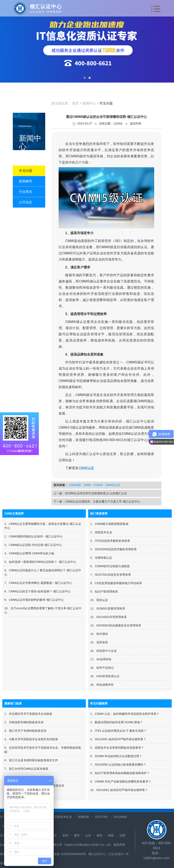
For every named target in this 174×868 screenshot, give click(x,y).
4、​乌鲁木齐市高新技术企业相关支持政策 (31, 739)
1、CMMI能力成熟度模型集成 (109, 524)
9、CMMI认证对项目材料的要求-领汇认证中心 (34, 600)
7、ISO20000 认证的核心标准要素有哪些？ (118, 765)
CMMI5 (98, 485)
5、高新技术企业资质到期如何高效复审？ (117, 748)
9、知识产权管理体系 (104, 592)
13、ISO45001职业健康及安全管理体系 (116, 625)
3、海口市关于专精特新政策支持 (25, 731)
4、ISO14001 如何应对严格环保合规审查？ (118, 739)
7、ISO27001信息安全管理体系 (111, 575)
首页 (75, 103)
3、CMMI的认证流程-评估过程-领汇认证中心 (33, 545)
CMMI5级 (75, 485)
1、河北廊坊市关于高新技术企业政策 (28, 714)
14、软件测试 (99, 634)
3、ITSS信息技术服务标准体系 (110, 541)
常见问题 (106, 103)
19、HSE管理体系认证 (105, 676)
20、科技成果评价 (102, 685)
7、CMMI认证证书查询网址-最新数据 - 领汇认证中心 (38, 583)
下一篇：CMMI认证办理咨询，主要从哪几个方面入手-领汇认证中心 (97, 502)
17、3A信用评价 (101, 659)
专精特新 (83, 817)
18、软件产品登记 (102, 668)
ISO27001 (101, 817)
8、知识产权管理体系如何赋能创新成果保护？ (120, 773)
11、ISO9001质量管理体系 (108, 608)
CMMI (87, 485)
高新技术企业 (63, 817)
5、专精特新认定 (101, 558)
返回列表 (133, 124)
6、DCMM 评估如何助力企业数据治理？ (116, 756)
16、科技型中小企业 (103, 651)
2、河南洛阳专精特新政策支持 (24, 722)
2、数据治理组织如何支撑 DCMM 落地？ (117, 722)
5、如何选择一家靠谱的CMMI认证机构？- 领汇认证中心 (40, 562)
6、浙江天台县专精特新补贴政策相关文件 (31, 760)
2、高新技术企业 (101, 532)
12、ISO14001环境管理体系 (108, 617)
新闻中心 (90, 103)
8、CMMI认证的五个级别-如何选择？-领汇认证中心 (37, 591)
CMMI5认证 (113, 485)
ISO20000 (120, 817)
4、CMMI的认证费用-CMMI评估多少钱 (29, 553)
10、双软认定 (99, 600)
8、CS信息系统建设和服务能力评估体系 (116, 583)
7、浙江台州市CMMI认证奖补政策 (26, 769)
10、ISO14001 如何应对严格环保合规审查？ (119, 790)
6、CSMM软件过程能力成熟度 (110, 566)
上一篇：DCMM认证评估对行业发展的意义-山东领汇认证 (90, 493)
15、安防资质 (99, 642)
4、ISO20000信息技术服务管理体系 (113, 549)
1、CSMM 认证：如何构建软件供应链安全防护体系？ (125, 714)
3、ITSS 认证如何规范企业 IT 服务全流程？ (118, 731)
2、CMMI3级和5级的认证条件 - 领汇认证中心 (34, 536)
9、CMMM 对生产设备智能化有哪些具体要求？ (121, 781)
